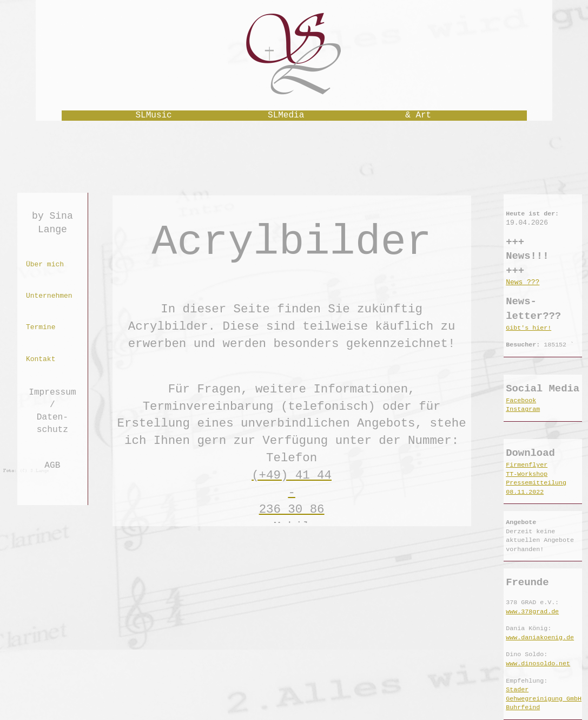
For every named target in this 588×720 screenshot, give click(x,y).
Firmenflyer (527, 465)
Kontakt (41, 359)
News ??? (523, 282)
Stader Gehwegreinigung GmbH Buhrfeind (544, 699)
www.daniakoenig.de (540, 638)
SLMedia (286, 115)
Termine (41, 327)
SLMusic (153, 115)
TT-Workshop (527, 474)
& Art (418, 115)
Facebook (521, 401)
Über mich (45, 264)
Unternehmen (49, 296)
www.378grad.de (532, 612)
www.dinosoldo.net (538, 664)
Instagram (523, 409)
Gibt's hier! (528, 328)
